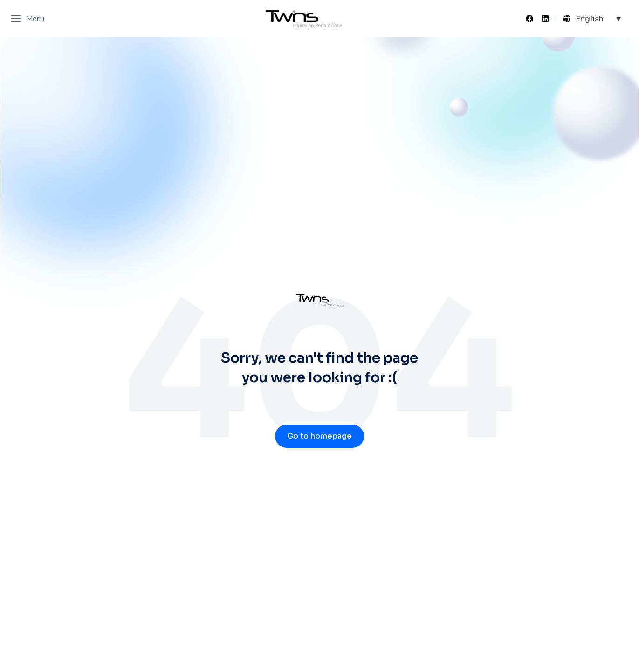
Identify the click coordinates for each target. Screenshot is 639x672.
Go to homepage (319, 436)
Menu (27, 19)
